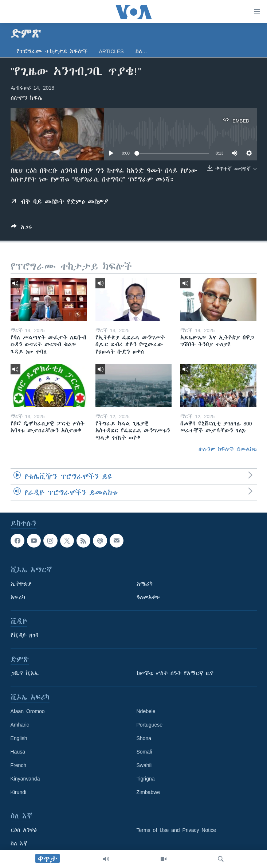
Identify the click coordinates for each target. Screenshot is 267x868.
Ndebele (146, 711)
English (19, 738)
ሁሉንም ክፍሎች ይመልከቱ (228, 449)
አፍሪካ (18, 598)
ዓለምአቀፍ (148, 598)
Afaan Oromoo (28, 711)
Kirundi (19, 792)
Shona (144, 738)
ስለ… (141, 51)
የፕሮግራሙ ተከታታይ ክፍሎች (52, 51)
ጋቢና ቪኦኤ (25, 673)
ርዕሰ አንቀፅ (24, 830)
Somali (144, 752)
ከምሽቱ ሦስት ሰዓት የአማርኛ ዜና (175, 673)
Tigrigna (146, 779)
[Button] (22, 228)
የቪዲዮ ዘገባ (25, 635)
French (19, 765)
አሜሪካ (145, 584)
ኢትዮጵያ (21, 584)
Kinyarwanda (25, 779)
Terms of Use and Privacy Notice (176, 830)
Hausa (18, 752)
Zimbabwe (148, 792)
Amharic (20, 725)
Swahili (145, 765)
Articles (111, 51)
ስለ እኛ (19, 844)
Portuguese (150, 725)
